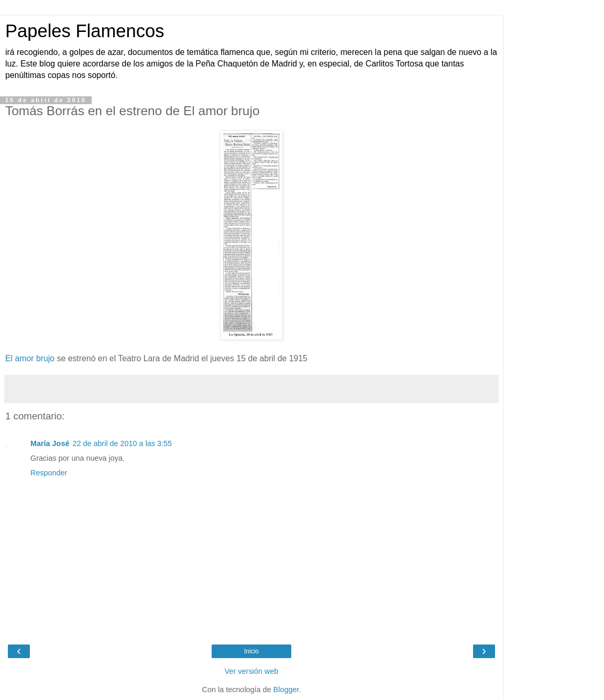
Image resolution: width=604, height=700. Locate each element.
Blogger (286, 690)
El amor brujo (30, 358)
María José (50, 443)
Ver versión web (251, 671)
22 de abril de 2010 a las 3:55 (122, 443)
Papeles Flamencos (85, 31)
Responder (49, 473)
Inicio (251, 651)
